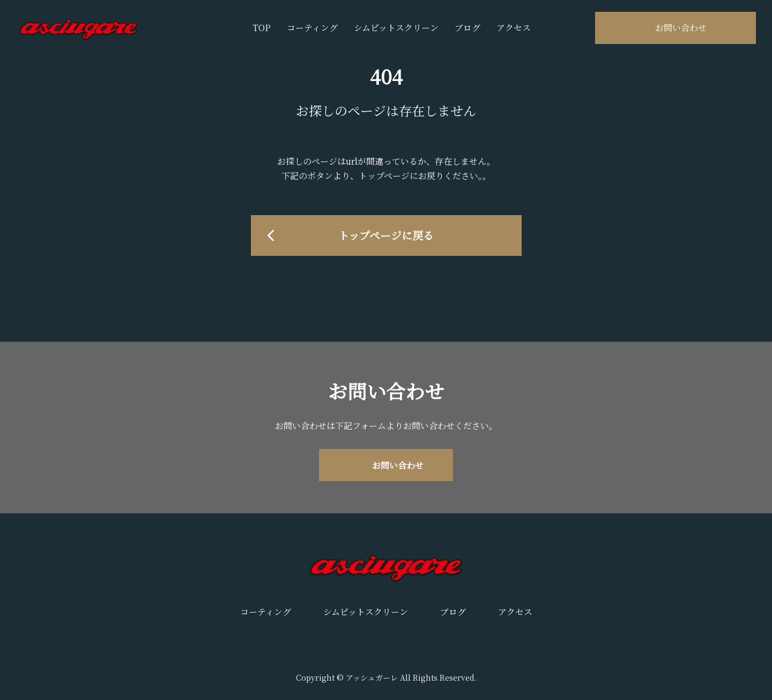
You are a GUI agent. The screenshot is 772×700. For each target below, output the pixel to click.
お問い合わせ (681, 28)
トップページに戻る (386, 235)
